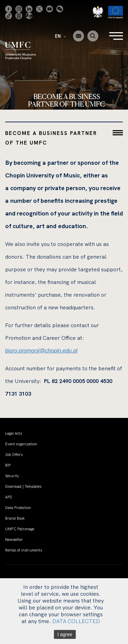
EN (60, 36)
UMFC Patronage (20, 529)
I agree (65, 634)
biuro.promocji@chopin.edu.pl (41, 351)
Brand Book (15, 518)
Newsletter (14, 540)
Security (12, 476)
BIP (8, 465)
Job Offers (14, 455)
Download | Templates (23, 486)
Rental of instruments (24, 550)
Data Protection (18, 508)
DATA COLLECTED (76, 621)
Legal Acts (13, 433)
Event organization (21, 444)
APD (9, 497)
